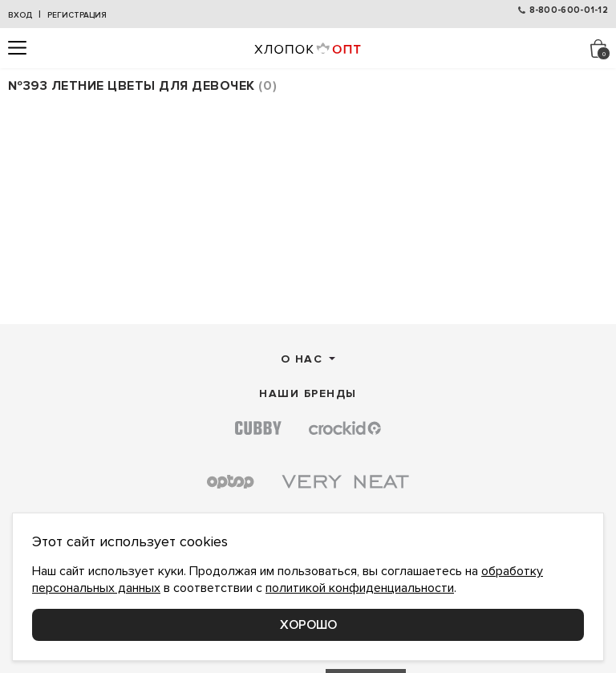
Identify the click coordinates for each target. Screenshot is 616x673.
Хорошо (308, 625)
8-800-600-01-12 (569, 10)
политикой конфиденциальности (360, 588)
